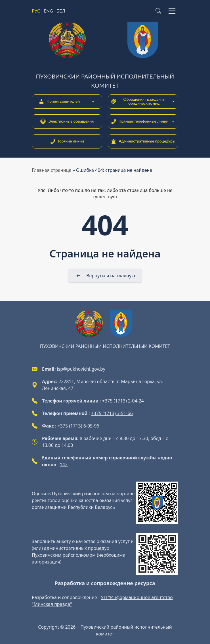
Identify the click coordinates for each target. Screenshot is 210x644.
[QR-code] (157, 503)
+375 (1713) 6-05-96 (78, 426)
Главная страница (52, 170)
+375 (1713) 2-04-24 (123, 401)
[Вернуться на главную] (105, 276)
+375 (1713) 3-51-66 (112, 413)
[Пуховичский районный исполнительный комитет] (105, 56)
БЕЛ (61, 11)
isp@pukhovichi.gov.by (81, 369)
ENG (48, 11)
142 (64, 465)
